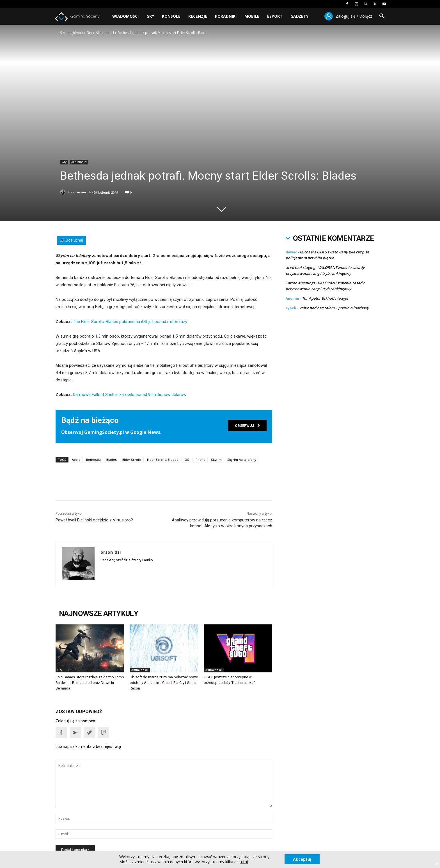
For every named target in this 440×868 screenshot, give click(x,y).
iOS (186, 460)
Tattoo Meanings (300, 283)
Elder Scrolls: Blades (163, 460)
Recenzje (198, 16)
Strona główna (71, 33)
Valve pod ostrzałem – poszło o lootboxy (334, 308)
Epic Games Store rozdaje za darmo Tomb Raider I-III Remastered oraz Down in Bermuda (90, 683)
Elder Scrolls (132, 460)
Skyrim (216, 460)
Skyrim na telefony (242, 460)
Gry (150, 16)
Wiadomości (125, 16)
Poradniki (226, 16)
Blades (112, 460)
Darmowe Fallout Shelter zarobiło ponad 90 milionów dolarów (130, 395)
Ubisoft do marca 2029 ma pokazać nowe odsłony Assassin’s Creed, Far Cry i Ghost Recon (164, 683)
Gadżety (299, 16)
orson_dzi (85, 192)
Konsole (171, 16)
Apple (76, 460)
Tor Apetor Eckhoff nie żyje (325, 298)
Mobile (252, 16)
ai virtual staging (300, 267)
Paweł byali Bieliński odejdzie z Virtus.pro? (94, 520)
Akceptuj (302, 859)
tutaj (244, 862)
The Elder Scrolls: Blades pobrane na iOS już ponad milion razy (130, 322)
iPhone (200, 460)
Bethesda (93, 460)
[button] (382, 17)
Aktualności (105, 33)
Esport (275, 16)
